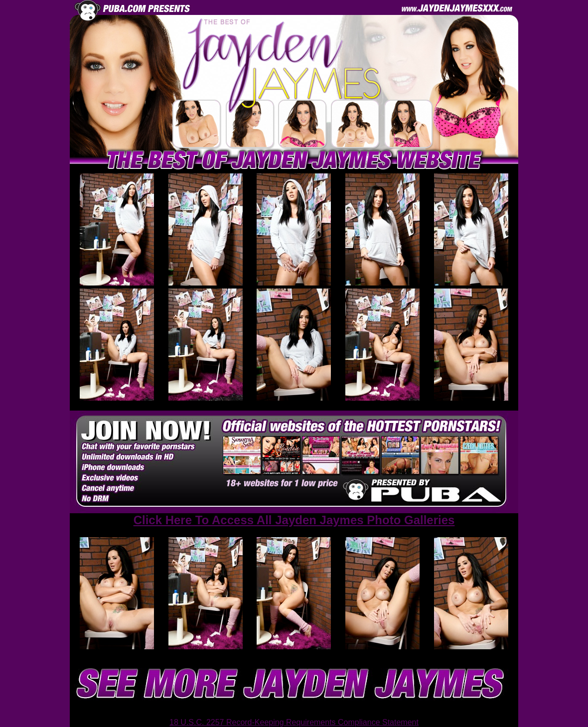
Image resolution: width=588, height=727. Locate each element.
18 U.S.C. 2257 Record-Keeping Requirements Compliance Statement (294, 722)
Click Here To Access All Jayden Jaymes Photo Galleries (294, 520)
